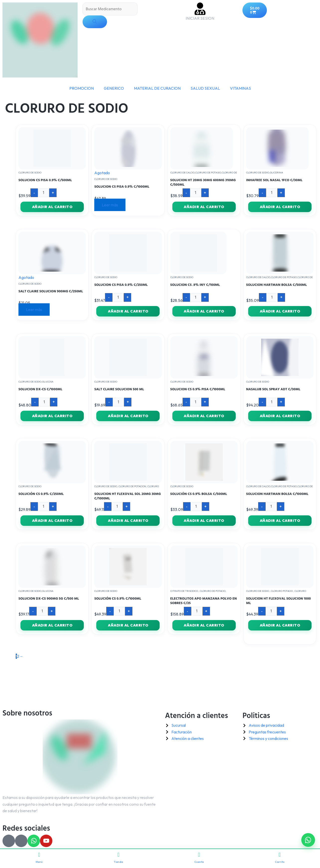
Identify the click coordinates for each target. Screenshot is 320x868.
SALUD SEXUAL (205, 88)
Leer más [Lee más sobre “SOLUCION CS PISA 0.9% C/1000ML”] (110, 205)
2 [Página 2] (18, 656)
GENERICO (114, 88)
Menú (39, 858)
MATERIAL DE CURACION (157, 88)
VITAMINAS (240, 88)
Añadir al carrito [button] (52, 207)
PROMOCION (82, 88)
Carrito (280, 858)
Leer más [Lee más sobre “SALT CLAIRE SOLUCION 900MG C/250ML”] (34, 310)
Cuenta (199, 858)
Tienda (118, 858)
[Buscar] (95, 22)
